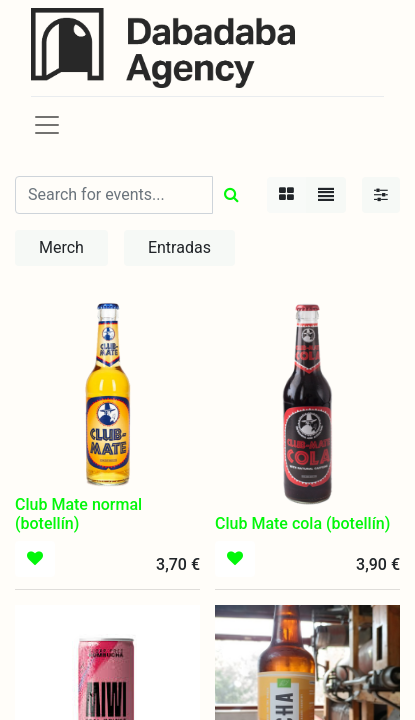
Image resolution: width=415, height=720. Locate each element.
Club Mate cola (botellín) (302, 523)
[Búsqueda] (231, 195)
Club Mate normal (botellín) (78, 514)
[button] (35, 559)
